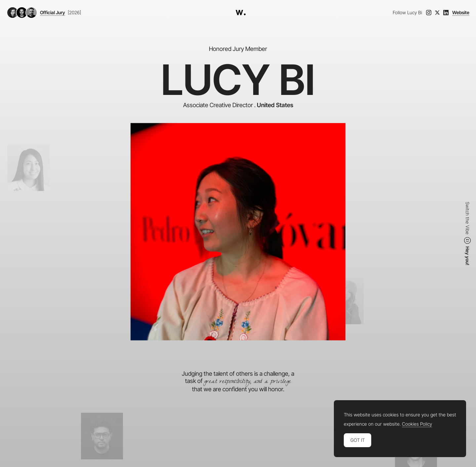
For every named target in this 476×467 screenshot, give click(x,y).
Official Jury (53, 13)
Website (461, 13)
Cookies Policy (417, 424)
